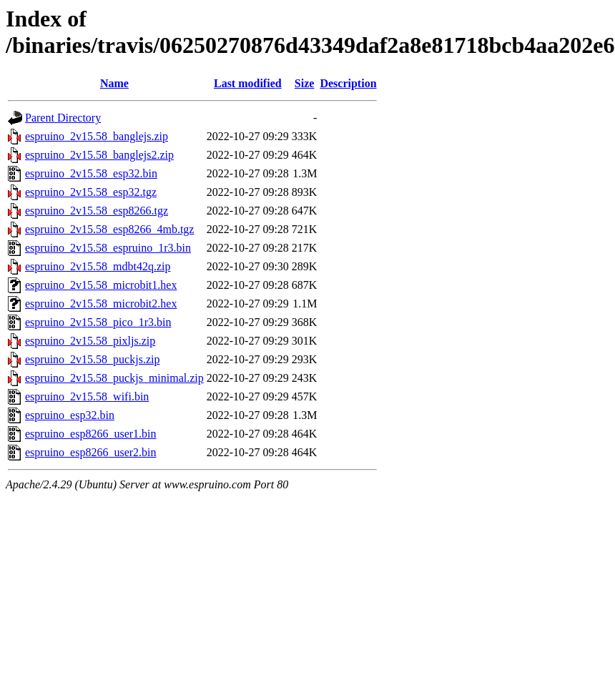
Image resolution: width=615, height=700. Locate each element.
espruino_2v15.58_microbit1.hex (101, 285)
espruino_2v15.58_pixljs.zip (90, 341)
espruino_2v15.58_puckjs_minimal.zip (114, 378)
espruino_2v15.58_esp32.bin (91, 173)
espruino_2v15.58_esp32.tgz (91, 192)
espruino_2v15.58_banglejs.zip (97, 136)
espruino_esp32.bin (70, 415)
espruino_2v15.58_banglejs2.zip (99, 155)
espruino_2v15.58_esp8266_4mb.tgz (109, 229)
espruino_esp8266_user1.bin (91, 434)
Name (114, 83)
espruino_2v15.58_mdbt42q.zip (98, 266)
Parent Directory (63, 118)
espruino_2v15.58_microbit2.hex (101, 304)
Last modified (248, 83)
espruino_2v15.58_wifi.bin (87, 396)
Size (305, 83)
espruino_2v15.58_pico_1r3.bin (98, 322)
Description (348, 83)
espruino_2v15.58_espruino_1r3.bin (108, 248)
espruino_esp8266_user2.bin (91, 452)
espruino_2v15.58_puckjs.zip (92, 359)
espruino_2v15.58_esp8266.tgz (97, 211)
